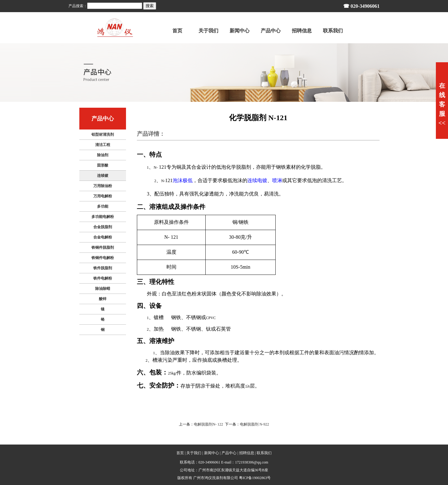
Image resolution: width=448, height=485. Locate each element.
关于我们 (194, 453)
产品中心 (229, 453)
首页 (180, 453)
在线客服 (442, 104)
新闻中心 (212, 453)
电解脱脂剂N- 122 (208, 424)
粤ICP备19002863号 (255, 478)
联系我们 (264, 453)
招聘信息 (247, 453)
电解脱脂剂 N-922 (254, 424)
